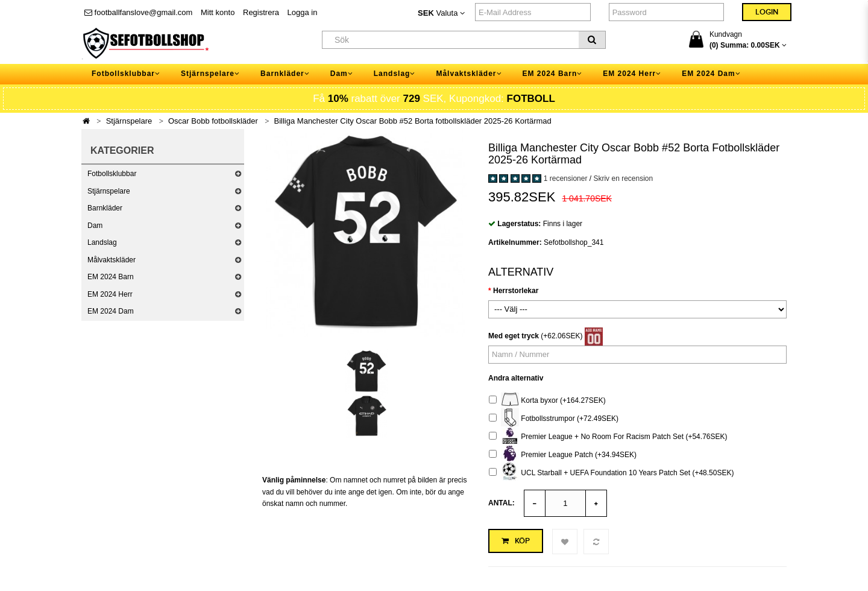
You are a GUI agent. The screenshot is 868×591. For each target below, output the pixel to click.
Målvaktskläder (112, 260)
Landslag (102, 242)
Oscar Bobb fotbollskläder (213, 121)
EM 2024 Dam (111, 311)
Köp (516, 541)
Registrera (261, 12)
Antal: (502, 503)
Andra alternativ (516, 378)
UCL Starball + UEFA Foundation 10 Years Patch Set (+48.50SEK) (611, 473)
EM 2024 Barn (111, 277)
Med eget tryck (514, 336)
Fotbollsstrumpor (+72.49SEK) (554, 419)
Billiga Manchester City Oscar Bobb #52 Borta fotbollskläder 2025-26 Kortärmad (413, 121)
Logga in (303, 12)
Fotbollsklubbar (112, 174)
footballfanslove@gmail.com (138, 12)
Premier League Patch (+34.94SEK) (563, 455)
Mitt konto (218, 12)
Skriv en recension (623, 179)
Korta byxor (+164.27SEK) (547, 401)
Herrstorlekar (516, 291)
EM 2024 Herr (110, 294)
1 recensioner (566, 179)
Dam (95, 226)
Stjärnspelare (129, 121)
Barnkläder (105, 208)
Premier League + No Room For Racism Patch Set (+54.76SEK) (608, 437)
